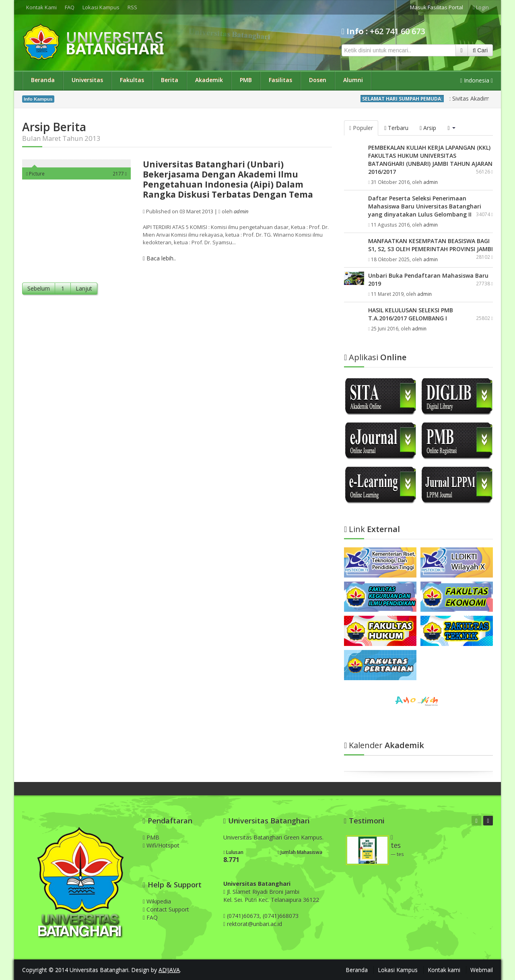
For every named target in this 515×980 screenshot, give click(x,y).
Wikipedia (157, 901)
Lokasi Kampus (101, 7)
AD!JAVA (169, 970)
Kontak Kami (41, 7)
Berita (170, 80)
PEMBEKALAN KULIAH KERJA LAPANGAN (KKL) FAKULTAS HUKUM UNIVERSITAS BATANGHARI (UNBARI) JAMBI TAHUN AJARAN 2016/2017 (430, 160)
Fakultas (132, 80)
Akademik (209, 80)
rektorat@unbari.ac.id (254, 924)
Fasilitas (280, 80)
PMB (246, 80)
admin (431, 182)
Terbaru (396, 128)
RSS (132, 7)
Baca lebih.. (159, 258)
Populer (361, 128)
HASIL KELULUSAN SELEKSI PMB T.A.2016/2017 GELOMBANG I (411, 314)
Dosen (318, 80)
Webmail (482, 970)
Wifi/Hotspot (161, 845)
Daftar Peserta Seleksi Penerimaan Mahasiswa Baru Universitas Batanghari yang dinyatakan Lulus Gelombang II (425, 206)
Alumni (353, 80)
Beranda (43, 80)
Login (481, 7)
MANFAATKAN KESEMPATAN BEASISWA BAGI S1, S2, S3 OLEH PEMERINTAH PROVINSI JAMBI (431, 245)
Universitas (87, 80)
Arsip (428, 128)
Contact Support (166, 909)
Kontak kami (444, 970)
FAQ (70, 7)
